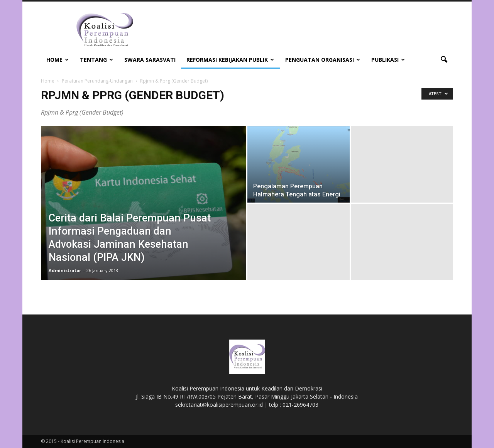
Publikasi (388, 60)
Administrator (65, 270)
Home (58, 60)
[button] (444, 60)
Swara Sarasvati (150, 60)
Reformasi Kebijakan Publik (230, 60)
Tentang (96, 60)
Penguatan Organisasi (323, 60)
